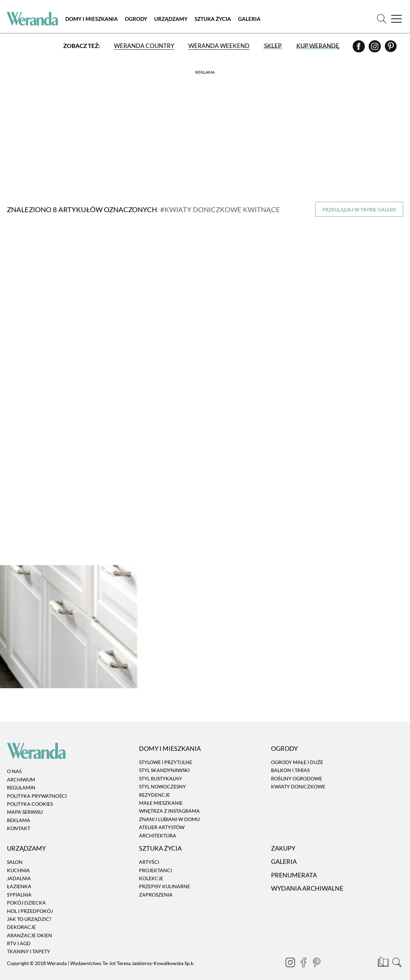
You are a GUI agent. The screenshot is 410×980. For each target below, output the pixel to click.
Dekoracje (21, 919)
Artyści (149, 853)
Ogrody (137, 19)
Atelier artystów (162, 818)
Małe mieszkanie (161, 794)
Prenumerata (294, 866)
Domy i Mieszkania (92, 19)
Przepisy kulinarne (165, 878)
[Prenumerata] (384, 955)
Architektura (158, 827)
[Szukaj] (381, 19)
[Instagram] (375, 49)
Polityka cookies (30, 795)
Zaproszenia (156, 886)
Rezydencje (154, 786)
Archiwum (21, 771)
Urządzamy (172, 19)
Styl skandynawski (164, 762)
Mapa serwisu (25, 804)
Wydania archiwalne (307, 879)
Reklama (19, 812)
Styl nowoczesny (162, 778)
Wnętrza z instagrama (169, 802)
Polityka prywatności (37, 787)
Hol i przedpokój (30, 902)
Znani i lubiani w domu (169, 810)
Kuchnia (18, 862)
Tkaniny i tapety (28, 943)
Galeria (250, 19)
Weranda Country (144, 46)
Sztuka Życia (214, 19)
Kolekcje (151, 870)
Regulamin (21, 779)
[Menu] (396, 19)
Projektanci (155, 862)
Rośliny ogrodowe (297, 770)
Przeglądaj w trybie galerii (359, 210)
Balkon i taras (290, 762)
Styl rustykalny (161, 770)
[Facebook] (359, 49)
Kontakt (19, 820)
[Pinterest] (390, 49)
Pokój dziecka (26, 894)
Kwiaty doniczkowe (298, 778)
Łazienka (19, 878)
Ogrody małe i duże (297, 753)
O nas (14, 763)
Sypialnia (19, 886)
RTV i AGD (19, 935)
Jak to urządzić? (29, 910)
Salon (15, 853)
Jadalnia (19, 870)
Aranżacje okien (30, 927)
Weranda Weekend (219, 46)
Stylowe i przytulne (166, 753)
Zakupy (283, 840)
